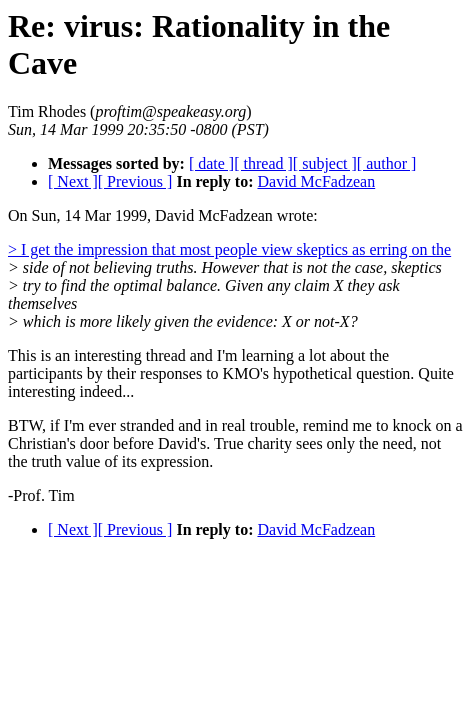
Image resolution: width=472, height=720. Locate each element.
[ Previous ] (135, 181)
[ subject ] (325, 163)
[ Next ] (73, 181)
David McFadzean (316, 181)
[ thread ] (263, 163)
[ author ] (387, 163)
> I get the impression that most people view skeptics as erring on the (229, 249)
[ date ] (211, 163)
